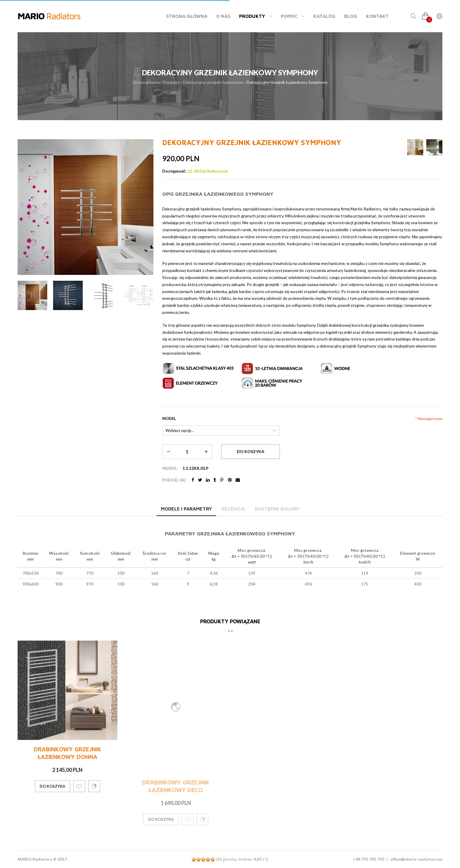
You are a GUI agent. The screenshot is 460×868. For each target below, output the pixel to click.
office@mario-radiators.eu (416, 859)
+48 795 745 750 (368, 859)
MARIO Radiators (35, 859)
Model (169, 418)
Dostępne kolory (277, 509)
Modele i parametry (186, 509)
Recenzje (233, 509)
